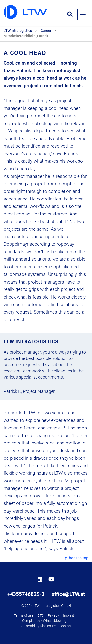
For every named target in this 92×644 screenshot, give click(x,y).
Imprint (69, 616)
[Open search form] (70, 14)
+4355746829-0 (26, 594)
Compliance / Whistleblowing (44, 621)
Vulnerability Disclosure (38, 626)
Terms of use (24, 616)
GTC (41, 616)
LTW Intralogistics (18, 31)
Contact (66, 626)
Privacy (53, 616)
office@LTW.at (68, 594)
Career (46, 31)
